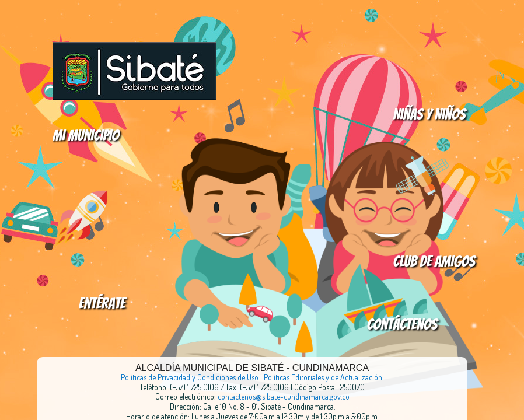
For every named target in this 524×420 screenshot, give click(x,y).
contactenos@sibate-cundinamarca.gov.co (284, 396)
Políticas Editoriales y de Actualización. (324, 377)
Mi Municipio (86, 135)
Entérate (102, 303)
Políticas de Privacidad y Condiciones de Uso (190, 377)
